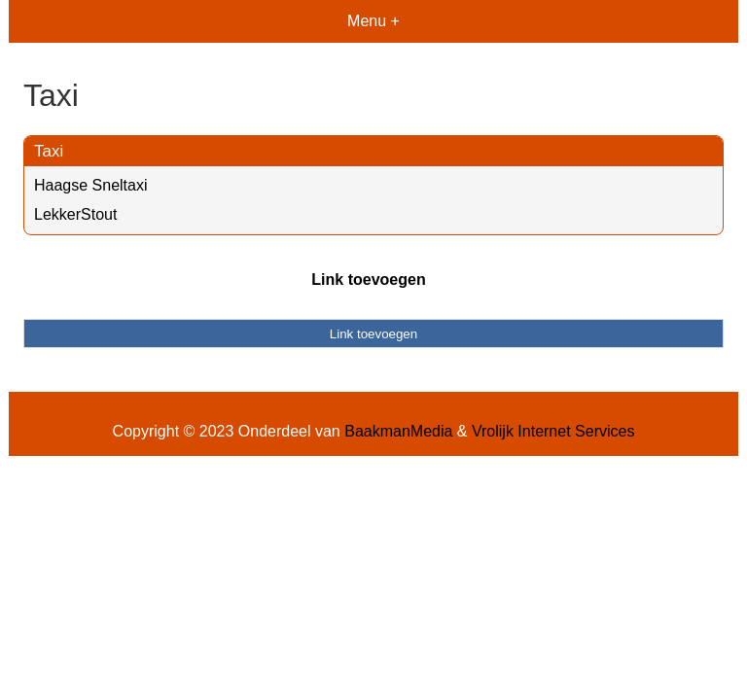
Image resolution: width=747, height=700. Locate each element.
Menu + (373, 21)
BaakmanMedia (398, 431)
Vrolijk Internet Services (553, 431)
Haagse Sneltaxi (91, 185)
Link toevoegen (368, 280)
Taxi (49, 151)
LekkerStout (75, 214)
